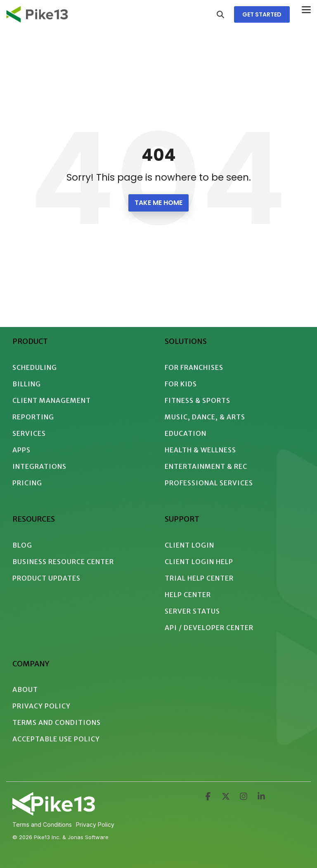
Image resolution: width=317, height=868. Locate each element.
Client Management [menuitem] (52, 400)
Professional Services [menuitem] (209, 483)
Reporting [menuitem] (33, 417)
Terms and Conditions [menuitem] (57, 722)
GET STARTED (262, 14)
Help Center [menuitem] (188, 595)
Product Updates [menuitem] (46, 578)
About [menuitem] (25, 689)
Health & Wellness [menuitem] (200, 450)
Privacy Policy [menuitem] (41, 706)
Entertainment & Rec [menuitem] (206, 466)
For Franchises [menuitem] (194, 367)
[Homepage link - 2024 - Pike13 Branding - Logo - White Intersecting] (54, 812)
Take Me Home (158, 203)
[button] (306, 9)
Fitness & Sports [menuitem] (198, 400)
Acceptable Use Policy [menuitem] (56, 739)
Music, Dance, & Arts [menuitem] (205, 417)
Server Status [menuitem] (192, 611)
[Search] (220, 14)
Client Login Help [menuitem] (199, 562)
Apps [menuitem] (21, 450)
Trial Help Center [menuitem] (199, 578)
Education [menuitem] (186, 433)
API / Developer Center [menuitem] (209, 628)
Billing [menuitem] (27, 384)
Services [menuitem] (29, 433)
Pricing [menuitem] (27, 483)
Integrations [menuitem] (39, 466)
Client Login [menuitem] (189, 545)
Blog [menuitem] (22, 545)
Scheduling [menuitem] (35, 367)
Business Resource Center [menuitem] (63, 562)
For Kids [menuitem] (181, 384)
